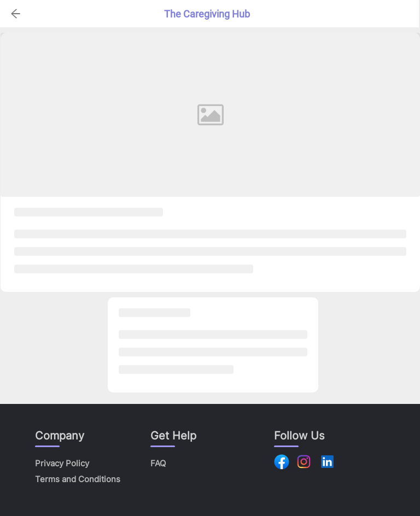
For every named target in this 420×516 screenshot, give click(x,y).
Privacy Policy (62, 463)
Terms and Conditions (78, 479)
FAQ (158, 463)
